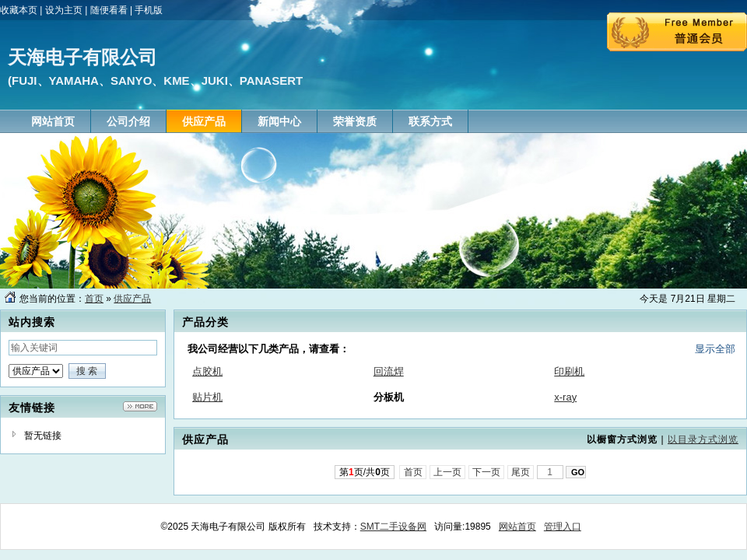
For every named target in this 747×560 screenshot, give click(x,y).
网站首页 (517, 527)
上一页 (448, 472)
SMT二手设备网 (393, 527)
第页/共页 (365, 472)
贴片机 (207, 397)
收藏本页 (19, 10)
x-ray (565, 397)
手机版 (149, 10)
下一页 (487, 472)
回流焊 (389, 371)
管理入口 (563, 527)
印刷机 (569, 371)
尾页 (521, 472)
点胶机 (207, 371)
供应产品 (132, 299)
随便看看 (109, 10)
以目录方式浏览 (703, 439)
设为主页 (64, 10)
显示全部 (715, 349)
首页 (94, 299)
